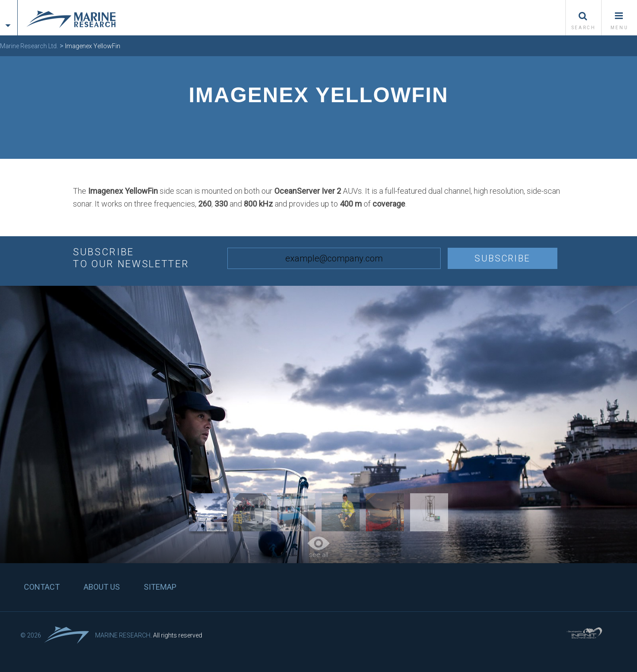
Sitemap (160, 587)
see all (318, 548)
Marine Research (123, 635)
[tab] (9, 10)
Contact (42, 587)
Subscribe (503, 258)
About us (102, 587)
